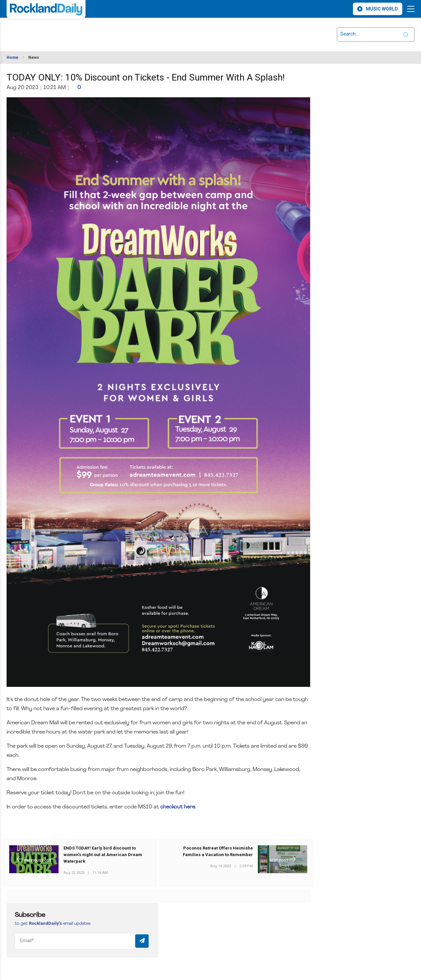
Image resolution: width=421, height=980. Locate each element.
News (34, 58)
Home (12, 58)
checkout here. (179, 807)
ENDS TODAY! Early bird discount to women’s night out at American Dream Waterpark (103, 855)
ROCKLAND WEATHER (65, 31)
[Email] (82, 941)
